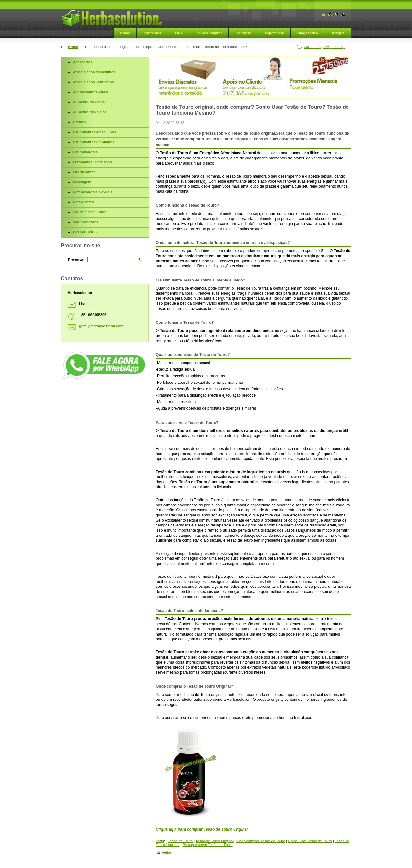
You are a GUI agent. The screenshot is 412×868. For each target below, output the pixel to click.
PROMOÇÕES (85, 232)
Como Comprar (209, 33)
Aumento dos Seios (90, 112)
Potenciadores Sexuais (93, 192)
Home (125, 33)
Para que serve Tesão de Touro (208, 845)
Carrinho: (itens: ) (324, 47)
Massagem (82, 182)
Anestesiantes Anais (90, 92)
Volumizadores (86, 222)
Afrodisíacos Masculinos (94, 72)
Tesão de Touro (180, 841)
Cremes (80, 122)
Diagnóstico (308, 33)
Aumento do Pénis (89, 102)
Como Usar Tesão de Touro (310, 841)
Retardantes (83, 202)
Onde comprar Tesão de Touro (261, 841)
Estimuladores (85, 152)
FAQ (179, 33)
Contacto (243, 33)
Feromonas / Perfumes (92, 162)
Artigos (338, 33)
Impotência (274, 33)
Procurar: (76, 260)
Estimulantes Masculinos (95, 132)
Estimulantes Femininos (94, 142)
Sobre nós (152, 33)
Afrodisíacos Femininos (93, 82)
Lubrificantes (84, 172)
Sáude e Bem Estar (89, 212)
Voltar (167, 853)
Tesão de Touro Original (215, 841)
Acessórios (83, 62)
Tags (160, 841)
